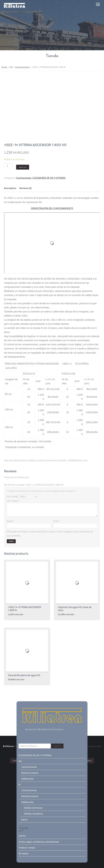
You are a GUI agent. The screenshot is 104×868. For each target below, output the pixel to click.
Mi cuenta (23, 853)
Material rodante (30, 773)
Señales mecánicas (33, 814)
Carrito (22, 836)
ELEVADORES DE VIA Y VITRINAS (49, 178)
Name (10, 521)
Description (10, 188)
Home (4, 67)
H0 (11, 67)
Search (57, 746)
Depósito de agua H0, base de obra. (75, 609)
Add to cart (23, 167)
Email (56, 521)
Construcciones (22, 67)
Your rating (13, 496)
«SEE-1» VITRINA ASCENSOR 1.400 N (25, 609)
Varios (24, 820)
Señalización (27, 779)
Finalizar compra (27, 848)
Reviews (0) (26, 188)
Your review (13, 501)
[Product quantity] (8, 166)
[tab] (10, 188)
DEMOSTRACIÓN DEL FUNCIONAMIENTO (52, 208)
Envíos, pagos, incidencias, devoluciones (39, 842)
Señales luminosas (33, 808)
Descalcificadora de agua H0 (24, 675)
